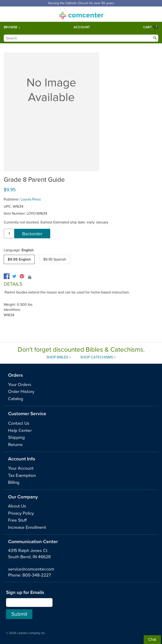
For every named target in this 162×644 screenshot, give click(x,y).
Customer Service (27, 414)
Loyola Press (31, 199)
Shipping (16, 437)
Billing (14, 482)
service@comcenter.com (31, 569)
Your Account (21, 468)
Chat (152, 639)
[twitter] (14, 276)
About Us (17, 506)
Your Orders (20, 385)
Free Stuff (17, 520)
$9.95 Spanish (55, 259)
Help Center (20, 430)
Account (82, 27)
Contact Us (19, 423)
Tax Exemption (22, 475)
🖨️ (30, 277)
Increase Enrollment (27, 527)
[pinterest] (22, 276)
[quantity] (9, 234)
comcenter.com (81, 14)
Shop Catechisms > (98, 357)
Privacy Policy (21, 513)
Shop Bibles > (59, 357)
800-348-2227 (37, 575)
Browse (11, 27)
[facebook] (7, 276)
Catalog (16, 399)
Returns (15, 445)
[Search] (81, 38)
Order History (21, 392)
